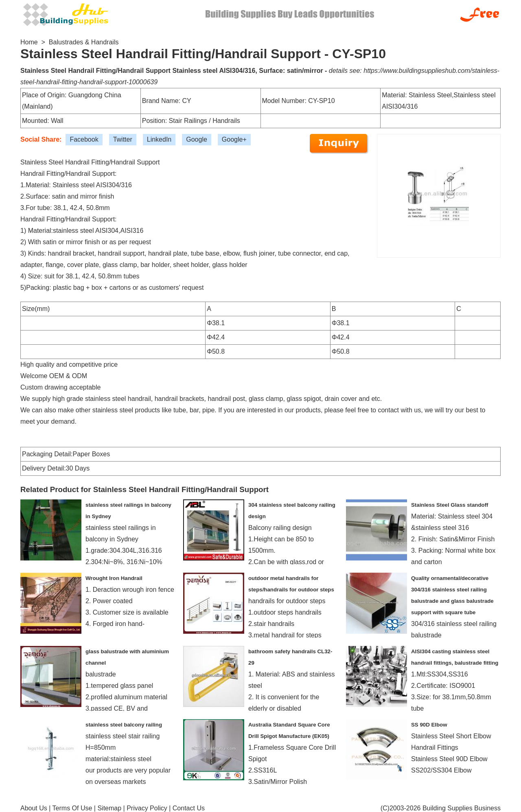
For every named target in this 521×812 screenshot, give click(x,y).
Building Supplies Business (462, 808)
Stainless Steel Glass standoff (450, 505)
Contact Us (189, 808)
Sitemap (109, 808)
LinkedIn (159, 139)
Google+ (234, 139)
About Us (34, 808)
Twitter (123, 139)
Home (29, 42)
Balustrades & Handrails (84, 42)
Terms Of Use (72, 808)
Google (197, 139)
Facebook (84, 139)
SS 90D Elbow (429, 725)
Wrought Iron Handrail (114, 578)
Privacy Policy (147, 808)
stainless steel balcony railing (124, 725)
